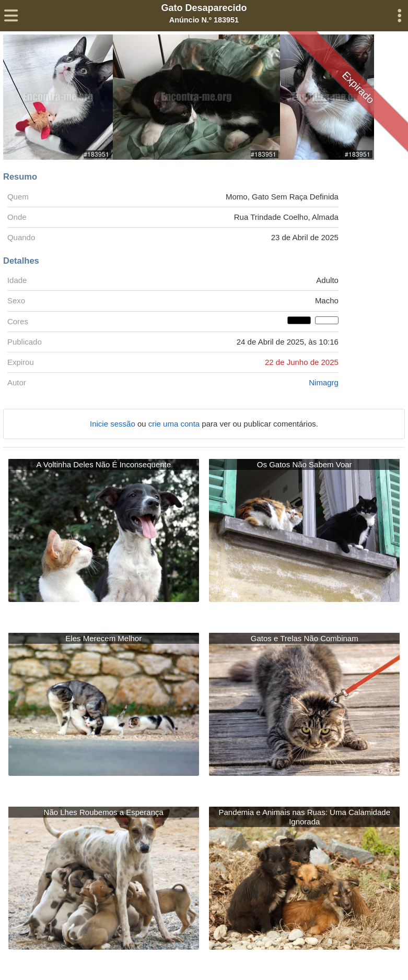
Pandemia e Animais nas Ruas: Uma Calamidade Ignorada (304, 817)
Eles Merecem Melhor (103, 638)
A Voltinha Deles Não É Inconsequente (103, 464)
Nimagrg (324, 382)
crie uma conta (175, 424)
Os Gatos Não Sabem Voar (305, 464)
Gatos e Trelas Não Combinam (305, 638)
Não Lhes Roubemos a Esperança (104, 812)
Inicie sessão (114, 424)
